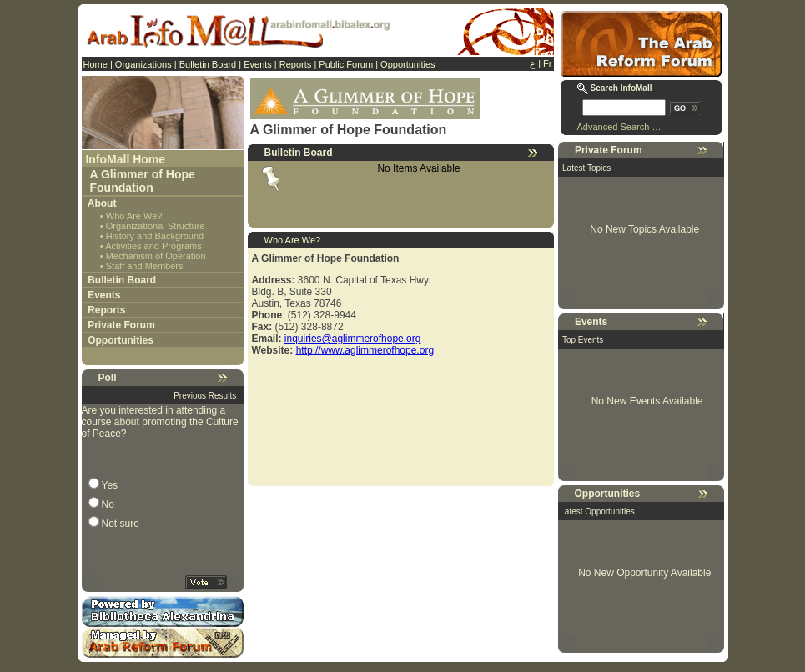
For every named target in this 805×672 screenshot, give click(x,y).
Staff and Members (145, 266)
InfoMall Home (125, 159)
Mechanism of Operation (156, 256)
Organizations (143, 64)
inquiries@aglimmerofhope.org (353, 339)
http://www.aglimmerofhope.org (365, 350)
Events (258, 64)
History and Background (155, 236)
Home (96, 64)
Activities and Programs (153, 246)
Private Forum (121, 325)
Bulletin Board (208, 64)
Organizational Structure (156, 226)
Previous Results (205, 396)
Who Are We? (134, 216)
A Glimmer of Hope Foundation (143, 181)
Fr (547, 63)
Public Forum (346, 64)
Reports (296, 64)
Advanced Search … (619, 127)
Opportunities (408, 64)
